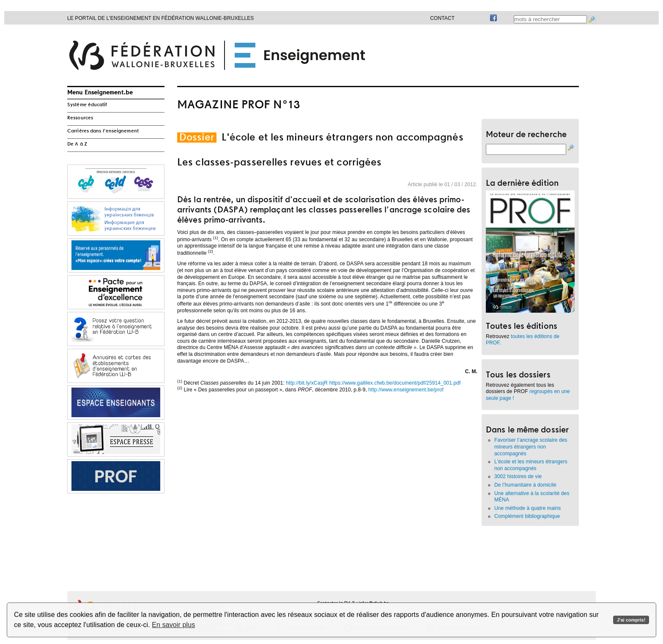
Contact (442, 18)
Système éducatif (87, 105)
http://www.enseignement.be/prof (406, 390)
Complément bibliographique (527, 516)
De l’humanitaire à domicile (525, 485)
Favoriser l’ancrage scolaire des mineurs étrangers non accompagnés (531, 447)
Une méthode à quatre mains (527, 508)
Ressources (80, 118)
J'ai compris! (631, 620)
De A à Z (77, 144)
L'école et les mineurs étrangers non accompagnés (531, 465)
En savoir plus (173, 625)
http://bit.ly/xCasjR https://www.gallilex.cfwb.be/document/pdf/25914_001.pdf (373, 383)
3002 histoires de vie (518, 476)
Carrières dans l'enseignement (103, 131)
